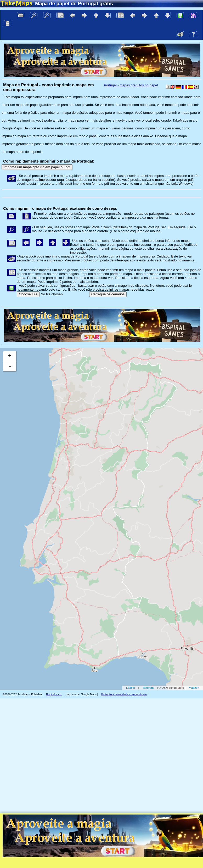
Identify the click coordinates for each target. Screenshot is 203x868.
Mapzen (194, 688)
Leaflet (130, 688)
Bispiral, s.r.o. (54, 694)
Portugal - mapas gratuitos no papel (131, 85)
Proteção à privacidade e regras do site (124, 694)
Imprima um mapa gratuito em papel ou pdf (37, 167)
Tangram (148, 688)
